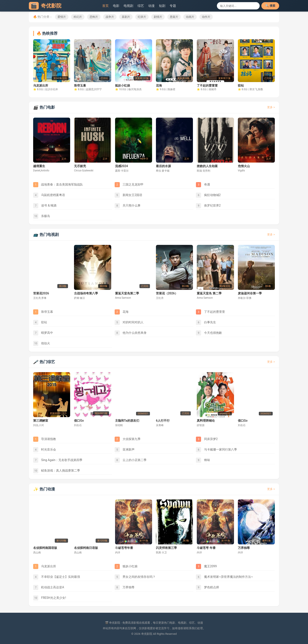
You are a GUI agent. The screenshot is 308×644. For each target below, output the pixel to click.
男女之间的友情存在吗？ (135, 577)
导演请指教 (45, 439)
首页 (105, 6)
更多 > (271, 107)
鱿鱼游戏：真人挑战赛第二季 (57, 471)
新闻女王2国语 (128, 195)
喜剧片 (126, 17)
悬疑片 (174, 17)
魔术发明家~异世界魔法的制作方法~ (224, 577)
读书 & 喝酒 (45, 206)
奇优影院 (45, 6)
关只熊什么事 (128, 206)
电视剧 (128, 6)
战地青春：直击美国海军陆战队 (58, 185)
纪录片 (142, 17)
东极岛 (42, 216)
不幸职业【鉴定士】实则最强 (57, 577)
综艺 (141, 6)
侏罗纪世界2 (208, 206)
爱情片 (62, 17)
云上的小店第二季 (131, 460)
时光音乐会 (45, 450)
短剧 (162, 6)
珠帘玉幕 (43, 312)
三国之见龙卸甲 (129, 185)
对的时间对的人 (129, 322)
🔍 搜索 (270, 6)
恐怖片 (94, 17)
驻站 (40, 322)
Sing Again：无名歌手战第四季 (58, 460)
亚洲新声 (125, 450)
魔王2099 (206, 566)
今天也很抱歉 (209, 333)
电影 (116, 6)
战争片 (110, 17)
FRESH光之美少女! (50, 598)
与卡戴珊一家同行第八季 (216, 450)
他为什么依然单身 (131, 333)
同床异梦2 (207, 439)
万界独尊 (125, 587)
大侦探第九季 (128, 439)
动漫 (151, 6)
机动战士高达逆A (49, 587)
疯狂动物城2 (208, 195)
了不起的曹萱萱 (210, 312)
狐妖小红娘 (126, 566)
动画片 (190, 17)
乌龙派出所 (45, 566)
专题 (173, 6)
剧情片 (158, 17)
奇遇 (203, 185)
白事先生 (206, 322)
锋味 (203, 460)
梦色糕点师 (207, 587)
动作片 (206, 17)
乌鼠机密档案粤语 (49, 195)
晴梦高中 (43, 333)
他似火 (42, 343)
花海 (122, 312)
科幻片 (78, 17)
